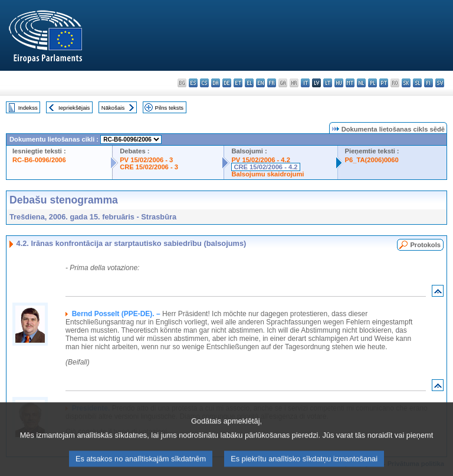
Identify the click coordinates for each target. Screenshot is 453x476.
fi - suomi (429, 83)
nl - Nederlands (361, 83)
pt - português (384, 83)
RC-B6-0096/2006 (39, 160)
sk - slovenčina (406, 83)
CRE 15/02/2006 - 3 (149, 167)
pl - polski (372, 83)
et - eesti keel (238, 83)
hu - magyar (339, 83)
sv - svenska (440, 83)
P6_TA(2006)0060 (372, 160)
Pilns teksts (170, 108)
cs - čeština (204, 83)
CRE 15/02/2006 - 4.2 (265, 167)
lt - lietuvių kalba (328, 83)
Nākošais (113, 108)
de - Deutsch (227, 83)
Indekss (28, 108)
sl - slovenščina (417, 83)
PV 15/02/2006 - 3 (146, 160)
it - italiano (305, 83)
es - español (193, 83)
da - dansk (216, 83)
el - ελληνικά (249, 83)
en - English (260, 83)
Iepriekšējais (74, 108)
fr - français (272, 83)
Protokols (425, 245)
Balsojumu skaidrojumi (267, 174)
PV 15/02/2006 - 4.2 (261, 160)
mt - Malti (350, 83)
